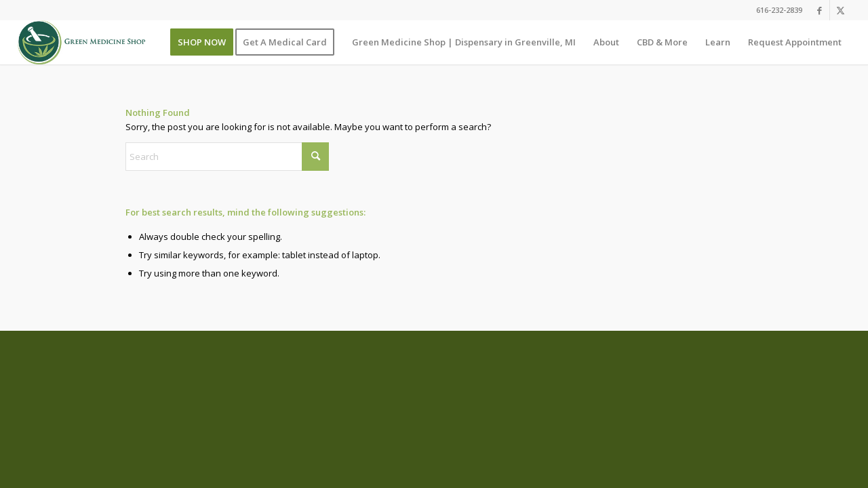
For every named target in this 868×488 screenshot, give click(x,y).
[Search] (227, 157)
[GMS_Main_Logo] (82, 42)
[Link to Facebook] (820, 10)
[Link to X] (840, 10)
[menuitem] (202, 42)
